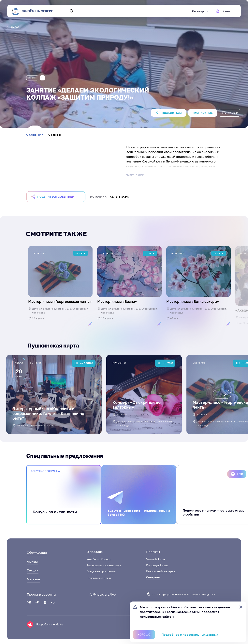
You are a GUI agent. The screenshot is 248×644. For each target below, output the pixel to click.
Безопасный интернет (161, 571)
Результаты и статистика (104, 565)
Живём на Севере (99, 559)
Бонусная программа (101, 571)
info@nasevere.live (101, 594)
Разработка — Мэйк (50, 624)
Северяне (153, 577)
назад (13, 27)
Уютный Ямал (155, 559)
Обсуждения (37, 552)
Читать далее (137, 175)
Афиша (32, 561)
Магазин (33, 579)
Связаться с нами (99, 578)
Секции (33, 570)
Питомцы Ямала (157, 565)
